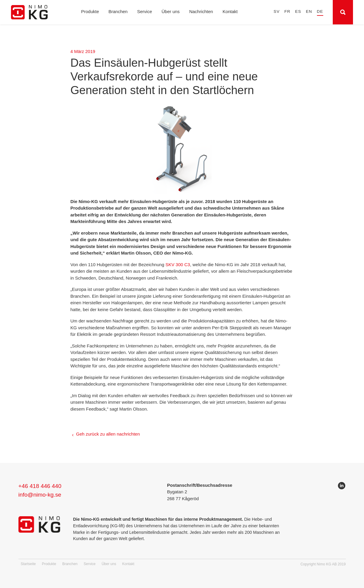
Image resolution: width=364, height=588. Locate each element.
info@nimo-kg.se (40, 495)
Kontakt (230, 11)
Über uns (171, 11)
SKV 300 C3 (178, 265)
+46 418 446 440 (40, 486)
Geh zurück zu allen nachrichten (108, 434)
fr (287, 11)
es (298, 11)
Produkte (90, 11)
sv (276, 11)
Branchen (118, 11)
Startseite (28, 564)
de (320, 11)
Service (145, 11)
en (309, 11)
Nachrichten (201, 11)
